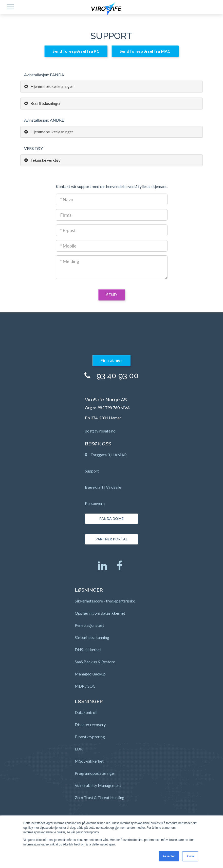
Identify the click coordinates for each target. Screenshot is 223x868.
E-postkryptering (90, 737)
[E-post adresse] (112, 230)
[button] (10, 8)
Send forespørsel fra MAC (145, 51)
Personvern (95, 503)
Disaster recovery (90, 724)
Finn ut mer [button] (111, 360)
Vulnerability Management (98, 785)
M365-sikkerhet (89, 761)
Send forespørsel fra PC (76, 51)
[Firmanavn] (112, 215)
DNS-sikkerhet (88, 649)
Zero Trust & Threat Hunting (100, 797)
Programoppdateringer (95, 773)
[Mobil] (112, 246)
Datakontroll (86, 712)
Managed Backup (90, 674)
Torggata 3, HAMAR (106, 456)
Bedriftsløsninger (43, 103)
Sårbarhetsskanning (92, 637)
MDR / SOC (85, 686)
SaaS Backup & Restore (95, 662)
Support (92, 471)
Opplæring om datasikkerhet (100, 613)
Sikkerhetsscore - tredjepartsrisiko (105, 601)
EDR (79, 749)
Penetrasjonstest (89, 625)
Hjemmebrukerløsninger (49, 86)
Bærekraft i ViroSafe (103, 487)
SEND (112, 295)
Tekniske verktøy (42, 160)
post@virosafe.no (100, 431)
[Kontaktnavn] (112, 199)
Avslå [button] (190, 856)
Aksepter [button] (169, 856)
